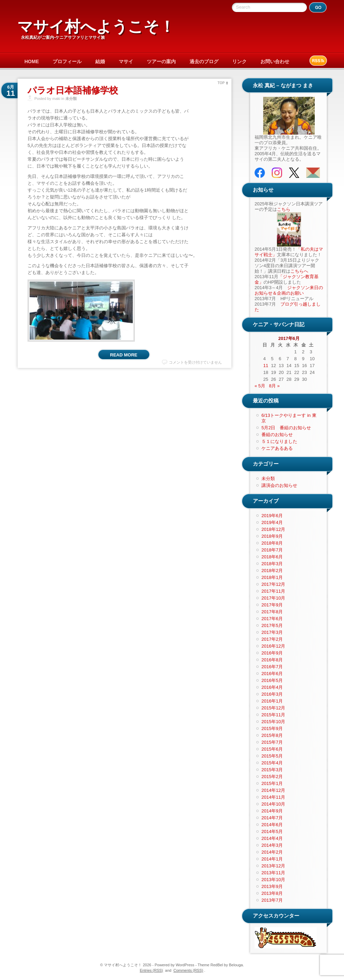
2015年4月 (272, 763)
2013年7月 (272, 900)
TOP (221, 83)
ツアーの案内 (161, 61)
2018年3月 (272, 564)
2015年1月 (272, 783)
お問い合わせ (275, 61)
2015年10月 (273, 722)
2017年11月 (273, 591)
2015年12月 (273, 708)
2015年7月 (272, 742)
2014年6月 (272, 825)
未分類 (71, 99)
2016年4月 (272, 687)
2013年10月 (273, 880)
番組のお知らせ (277, 435)
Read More (124, 355)
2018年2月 (272, 571)
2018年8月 (272, 543)
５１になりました (279, 441)
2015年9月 (272, 728)
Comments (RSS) (188, 970)
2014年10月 (273, 804)
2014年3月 (272, 845)
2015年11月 (273, 715)
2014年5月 (272, 831)
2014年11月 (273, 797)
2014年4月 (272, 838)
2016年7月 (272, 667)
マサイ (126, 61)
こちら (284, 209)
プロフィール (67, 61)
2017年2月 (272, 639)
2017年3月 (272, 632)
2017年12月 (273, 584)
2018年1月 (272, 577)
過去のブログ (204, 61)
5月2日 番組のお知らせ (286, 428)
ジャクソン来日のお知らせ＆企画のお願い (289, 290)
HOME (32, 61)
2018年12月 (273, 529)
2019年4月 (272, 522)
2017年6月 (272, 619)
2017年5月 (272, 625)
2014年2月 (272, 852)
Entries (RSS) (152, 970)
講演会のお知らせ (279, 485)
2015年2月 (272, 777)
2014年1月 (272, 859)
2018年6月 (272, 557)
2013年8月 (272, 893)
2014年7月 (272, 818)
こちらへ (299, 271)
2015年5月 (272, 756)
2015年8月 (272, 735)
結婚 (100, 61)
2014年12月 (273, 790)
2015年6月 (272, 749)
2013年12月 (273, 866)
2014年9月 (272, 811)
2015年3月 (272, 770)
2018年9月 (272, 536)
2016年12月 (273, 646)
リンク (239, 61)
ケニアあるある (277, 448)
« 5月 (260, 386)
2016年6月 (272, 674)
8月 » (274, 386)
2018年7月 (272, 550)
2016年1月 (272, 701)
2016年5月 (272, 680)
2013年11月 (273, 873)
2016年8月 (272, 660)
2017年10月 (273, 598)
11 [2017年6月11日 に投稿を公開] (266, 366)
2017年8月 (272, 612)
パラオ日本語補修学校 (73, 90)
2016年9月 (272, 653)
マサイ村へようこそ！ (96, 27)
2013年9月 (272, 886)
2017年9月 (272, 605)
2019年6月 (272, 516)
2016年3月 (272, 694)
